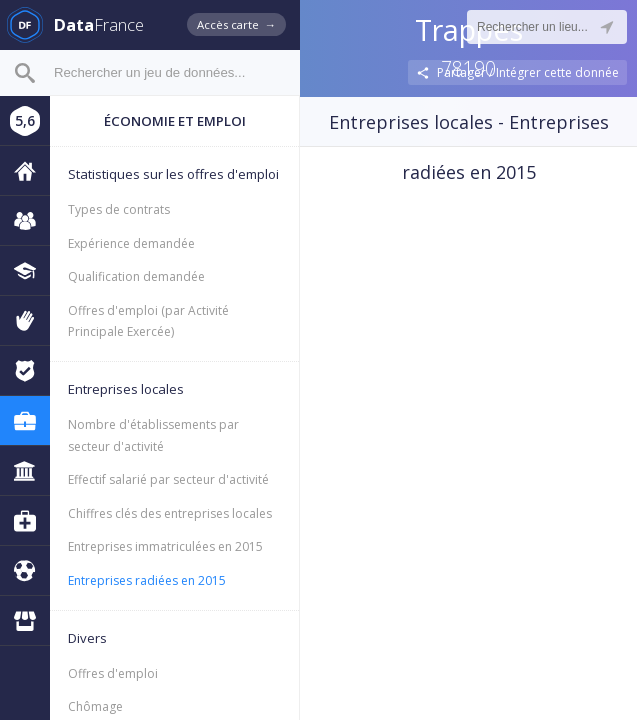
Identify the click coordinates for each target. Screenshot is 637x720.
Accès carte (236, 24)
